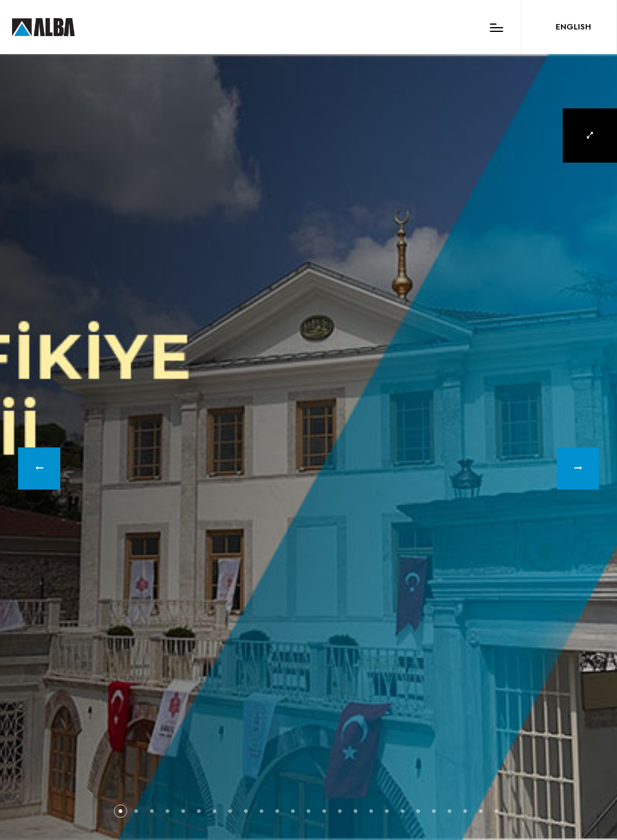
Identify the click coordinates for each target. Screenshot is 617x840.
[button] (39, 468)
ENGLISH (573, 27)
